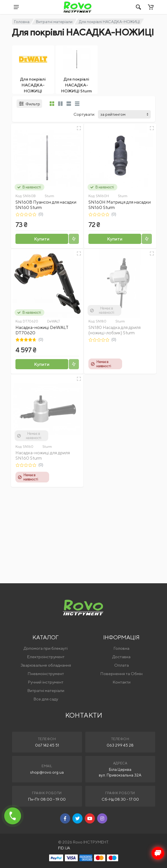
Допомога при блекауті (46, 648)
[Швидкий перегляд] (79, 128)
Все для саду (46, 699)
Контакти (122, 682)
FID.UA (64, 848)
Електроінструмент (46, 657)
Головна (22, 22)
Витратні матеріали (54, 22)
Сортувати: (84, 114)
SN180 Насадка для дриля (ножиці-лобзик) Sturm (115, 330)
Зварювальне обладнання (46, 665)
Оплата (122, 665)
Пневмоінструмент (46, 674)
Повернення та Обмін (121, 674)
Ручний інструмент (46, 682)
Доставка (121, 657)
